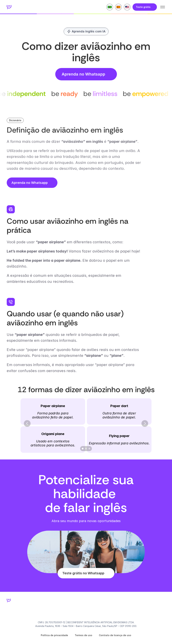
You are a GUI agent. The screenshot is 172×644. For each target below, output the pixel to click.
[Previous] (27, 423)
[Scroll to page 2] (86, 449)
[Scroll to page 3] (90, 449)
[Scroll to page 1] (82, 449)
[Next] (145, 423)
